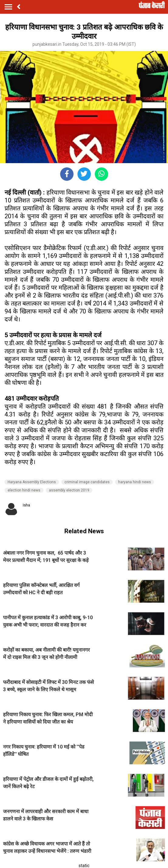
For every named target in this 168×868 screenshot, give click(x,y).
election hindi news (24, 490)
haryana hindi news (135, 482)
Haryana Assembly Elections (32, 482)
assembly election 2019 (69, 490)
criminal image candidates (87, 482)
